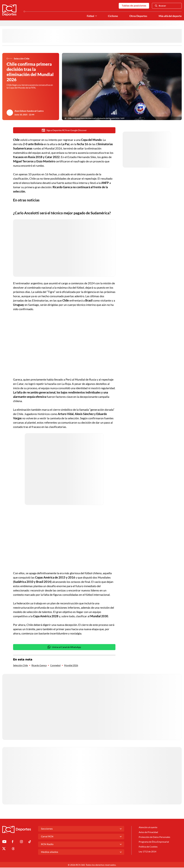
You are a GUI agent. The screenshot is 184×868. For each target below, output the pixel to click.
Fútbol (90, 16)
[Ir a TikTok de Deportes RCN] (30, 843)
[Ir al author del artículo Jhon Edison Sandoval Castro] (10, 113)
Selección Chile (20, 666)
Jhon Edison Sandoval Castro (29, 111)
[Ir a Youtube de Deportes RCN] (4, 843)
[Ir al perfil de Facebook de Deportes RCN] (13, 843)
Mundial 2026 (71, 666)
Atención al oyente (148, 828)
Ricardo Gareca (39, 666)
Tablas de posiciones (134, 6)
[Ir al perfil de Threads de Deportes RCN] (13, 849)
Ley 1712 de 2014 (147, 852)
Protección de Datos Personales (154, 838)
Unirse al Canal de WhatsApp (64, 647)
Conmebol (55, 666)
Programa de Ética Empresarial (154, 843)
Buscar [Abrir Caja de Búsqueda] (160, 6)
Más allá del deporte (170, 16)
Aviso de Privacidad (148, 833)
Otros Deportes (138, 16)
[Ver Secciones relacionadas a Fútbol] (96, 16)
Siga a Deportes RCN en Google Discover (64, 131)
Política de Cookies (148, 847)
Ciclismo (113, 16)
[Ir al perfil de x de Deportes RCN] (4, 849)
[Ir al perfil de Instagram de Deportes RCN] (21, 843)
